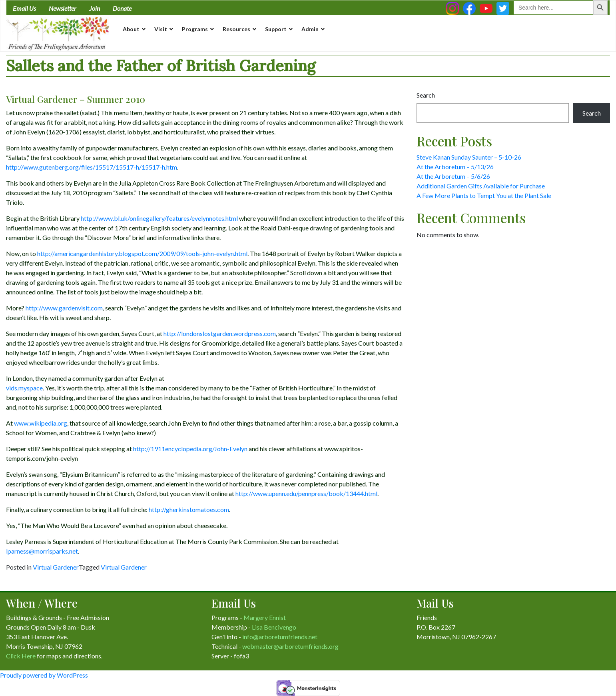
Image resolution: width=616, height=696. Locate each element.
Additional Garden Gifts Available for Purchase (481, 186)
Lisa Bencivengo (274, 627)
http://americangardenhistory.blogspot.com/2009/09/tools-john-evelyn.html (142, 253)
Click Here (21, 656)
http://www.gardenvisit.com (64, 308)
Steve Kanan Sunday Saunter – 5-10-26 (469, 157)
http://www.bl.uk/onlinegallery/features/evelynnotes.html (159, 218)
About (131, 29)
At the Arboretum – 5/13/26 (455, 167)
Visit (161, 29)
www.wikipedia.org (41, 423)
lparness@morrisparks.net (42, 551)
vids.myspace (24, 388)
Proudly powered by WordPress (44, 675)
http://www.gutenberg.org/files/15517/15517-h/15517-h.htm (92, 167)
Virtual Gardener (56, 567)
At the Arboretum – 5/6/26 (453, 176)
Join (95, 8)
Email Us (24, 8)
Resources (236, 29)
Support (276, 29)
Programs (195, 29)
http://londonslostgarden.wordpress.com (220, 333)
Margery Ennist (265, 617)
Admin (310, 29)
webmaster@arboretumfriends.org (290, 646)
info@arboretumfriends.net (280, 637)
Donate (122, 8)
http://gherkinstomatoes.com (189, 509)
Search (426, 95)
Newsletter (63, 8)
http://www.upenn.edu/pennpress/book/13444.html (306, 493)
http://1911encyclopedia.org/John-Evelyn (190, 449)
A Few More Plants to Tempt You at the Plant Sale (484, 195)
